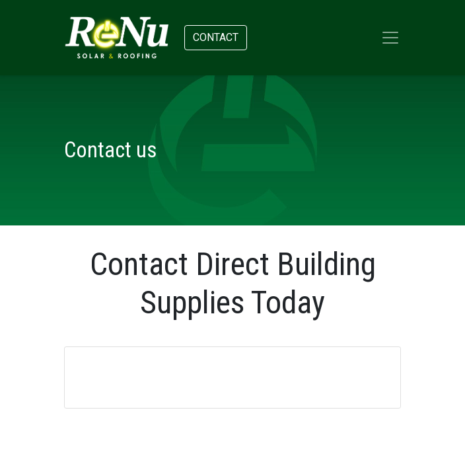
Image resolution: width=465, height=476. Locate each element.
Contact (216, 37)
